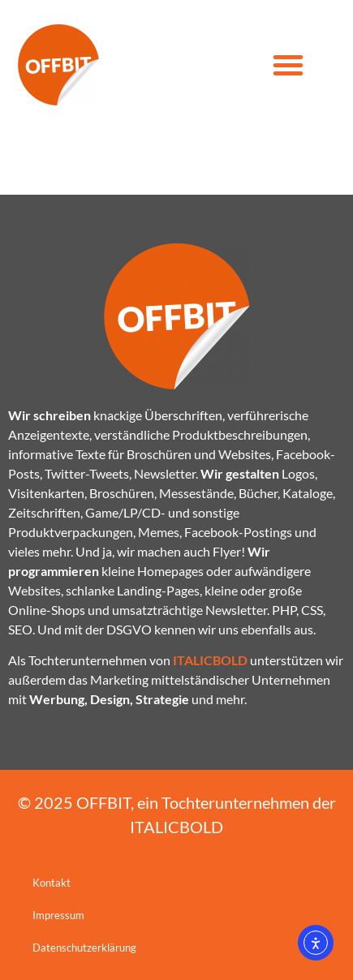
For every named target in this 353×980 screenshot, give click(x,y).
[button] (288, 65)
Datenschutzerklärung (84, 948)
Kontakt (52, 883)
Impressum (58, 915)
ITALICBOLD (176, 827)
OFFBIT (103, 802)
